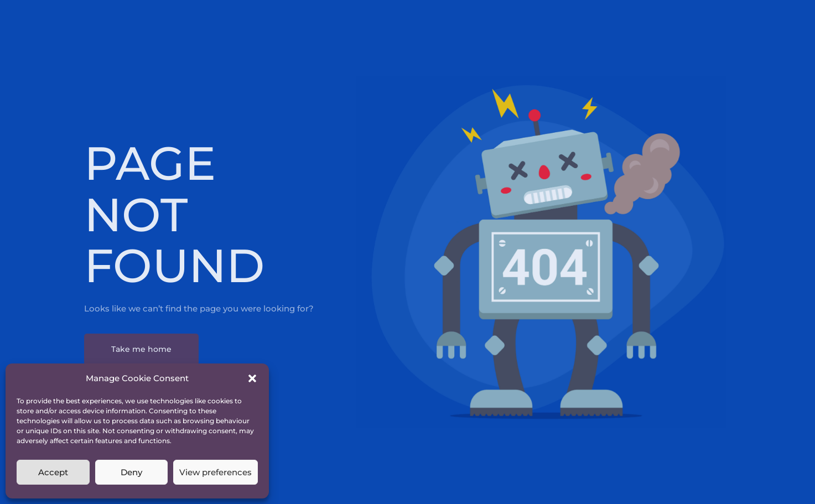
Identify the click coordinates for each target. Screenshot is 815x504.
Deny (131, 472)
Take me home (141, 349)
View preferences (216, 472)
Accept (53, 472)
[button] (252, 378)
